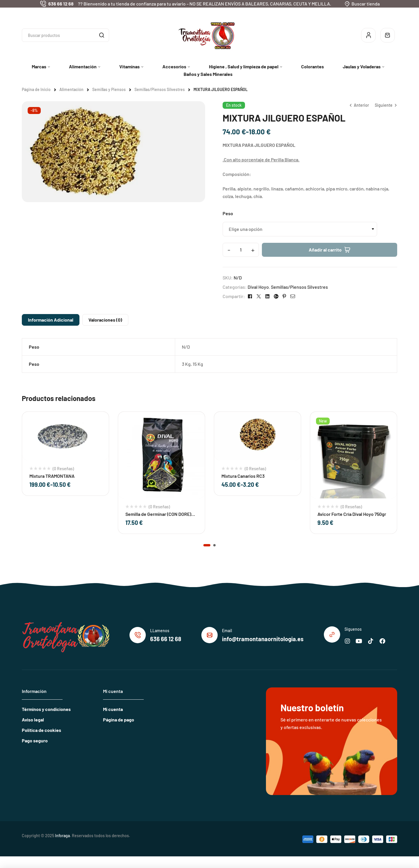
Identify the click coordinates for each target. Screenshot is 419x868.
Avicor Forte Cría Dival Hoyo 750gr (352, 514)
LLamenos (160, 631)
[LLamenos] (138, 635)
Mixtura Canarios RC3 (243, 476)
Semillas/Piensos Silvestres (160, 89)
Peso (228, 213)
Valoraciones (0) (105, 320)
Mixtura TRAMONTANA (52, 476)
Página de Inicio (36, 89)
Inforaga (62, 836)
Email (227, 631)
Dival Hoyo (258, 287)
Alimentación (71, 89)
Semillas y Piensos (109, 89)
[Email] (210, 635)
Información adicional (51, 320)
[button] (207, 545)
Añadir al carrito (325, 250)
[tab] (51, 320)
